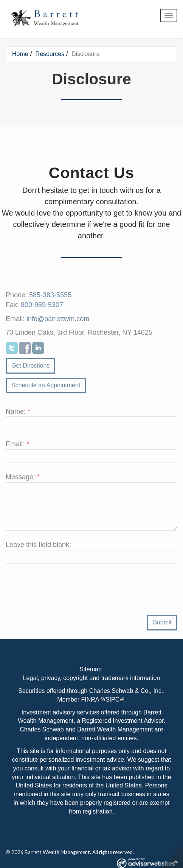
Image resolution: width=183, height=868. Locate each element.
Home (20, 54)
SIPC (112, 700)
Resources (50, 54)
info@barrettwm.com (58, 321)
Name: (18, 413)
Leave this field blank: (38, 547)
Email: (17, 446)
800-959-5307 (42, 307)
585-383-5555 (50, 297)
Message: (23, 479)
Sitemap (91, 669)
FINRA (90, 700)
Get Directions (30, 367)
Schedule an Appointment (46, 387)
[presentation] (63, 597)
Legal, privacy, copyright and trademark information (92, 678)
